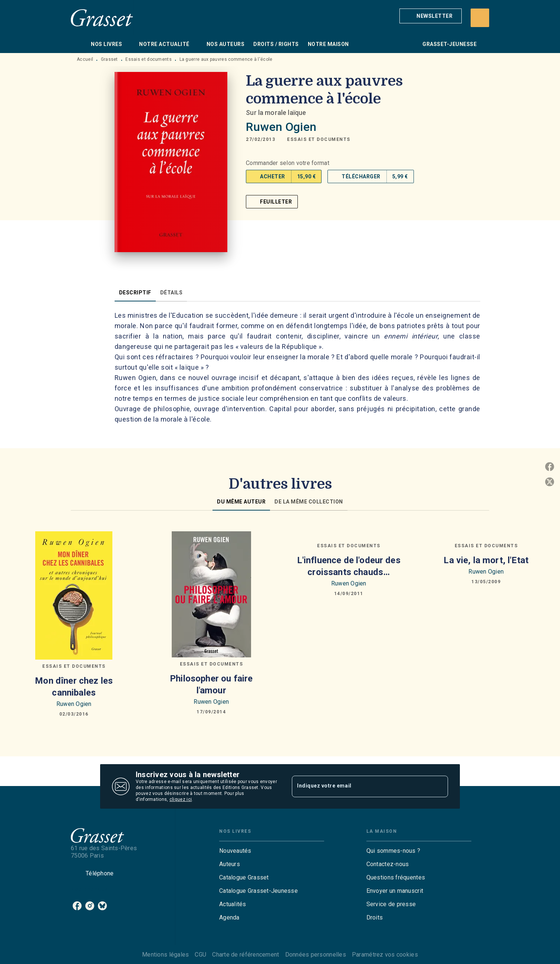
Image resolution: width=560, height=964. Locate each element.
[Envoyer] (439, 786)
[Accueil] (102, 18)
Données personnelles (316, 955)
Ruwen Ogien (281, 127)
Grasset (109, 59)
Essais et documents (149, 59)
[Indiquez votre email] (361, 786)
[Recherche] (480, 18)
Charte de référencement (246, 955)
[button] (431, 16)
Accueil (85, 59)
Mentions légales (165, 955)
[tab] (79, 44)
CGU (200, 955)
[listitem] (77, 906)
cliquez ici (181, 799)
